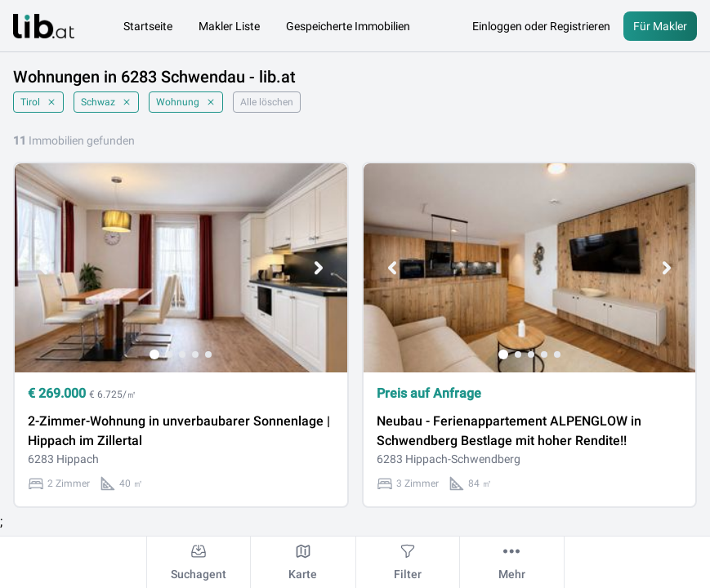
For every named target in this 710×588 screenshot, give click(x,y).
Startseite (148, 26)
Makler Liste (229, 26)
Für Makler (660, 26)
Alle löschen (267, 102)
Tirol (38, 102)
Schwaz (106, 102)
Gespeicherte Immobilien (348, 26)
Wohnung (186, 102)
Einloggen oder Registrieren (541, 26)
